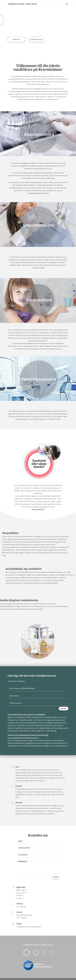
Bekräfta (64, 709)
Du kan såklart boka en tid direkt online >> (23, 738)
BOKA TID (16, 39)
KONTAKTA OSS (36, 39)
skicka (56, 877)
